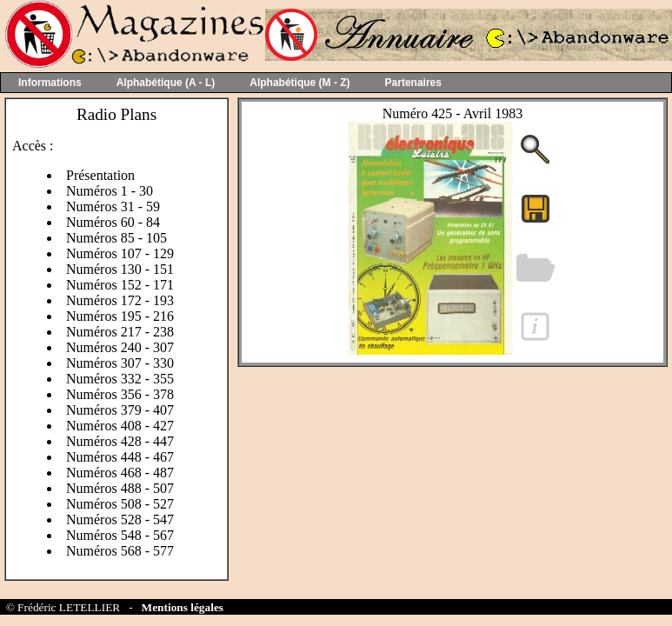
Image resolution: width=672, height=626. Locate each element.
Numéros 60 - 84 (113, 222)
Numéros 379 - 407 (120, 410)
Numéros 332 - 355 (120, 379)
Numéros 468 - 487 (120, 473)
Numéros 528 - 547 (120, 519)
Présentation (100, 175)
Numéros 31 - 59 (113, 206)
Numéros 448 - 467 (120, 457)
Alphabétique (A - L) (166, 83)
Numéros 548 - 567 (120, 535)
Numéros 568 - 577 (120, 551)
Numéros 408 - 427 (120, 426)
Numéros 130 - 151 (120, 269)
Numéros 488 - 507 (120, 488)
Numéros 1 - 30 (110, 191)
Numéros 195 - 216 (120, 316)
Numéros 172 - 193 (120, 300)
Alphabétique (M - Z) (299, 83)
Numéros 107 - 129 (120, 253)
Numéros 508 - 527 (120, 504)
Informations (50, 83)
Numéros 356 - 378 (120, 394)
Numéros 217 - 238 (120, 332)
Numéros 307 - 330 (120, 363)
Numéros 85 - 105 (116, 238)
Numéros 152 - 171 (120, 285)
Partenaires (413, 83)
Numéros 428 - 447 (120, 441)
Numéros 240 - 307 (120, 347)
